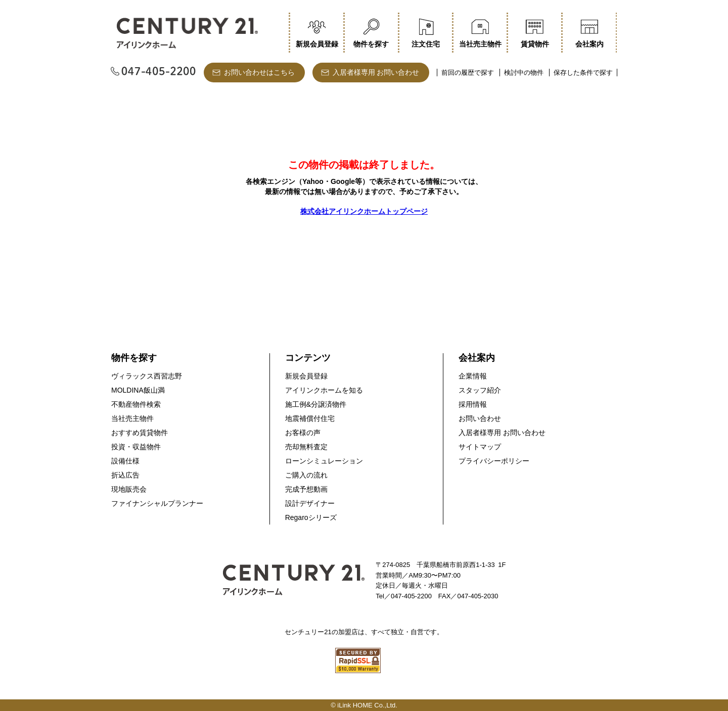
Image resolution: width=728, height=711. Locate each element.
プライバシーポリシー (494, 461)
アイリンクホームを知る (324, 390)
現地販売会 (129, 489)
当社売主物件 (132, 418)
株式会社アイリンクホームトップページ (364, 211)
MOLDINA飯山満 (138, 390)
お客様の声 (303, 433)
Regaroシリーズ (311, 517)
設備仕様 (125, 461)
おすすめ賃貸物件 (140, 433)
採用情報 (473, 404)
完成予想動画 (306, 489)
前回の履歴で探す (468, 73)
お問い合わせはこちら (259, 72)
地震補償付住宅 (310, 418)
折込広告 (125, 475)
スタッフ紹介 (480, 390)
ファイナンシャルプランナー (157, 503)
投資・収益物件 (136, 447)
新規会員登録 (306, 376)
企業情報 (473, 376)
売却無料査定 (306, 447)
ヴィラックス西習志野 (147, 376)
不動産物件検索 (136, 404)
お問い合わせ (480, 418)
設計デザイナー (310, 503)
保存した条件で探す (583, 73)
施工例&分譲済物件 (316, 404)
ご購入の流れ (306, 475)
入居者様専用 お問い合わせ (376, 72)
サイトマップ (480, 447)
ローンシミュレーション (324, 461)
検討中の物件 (524, 73)
